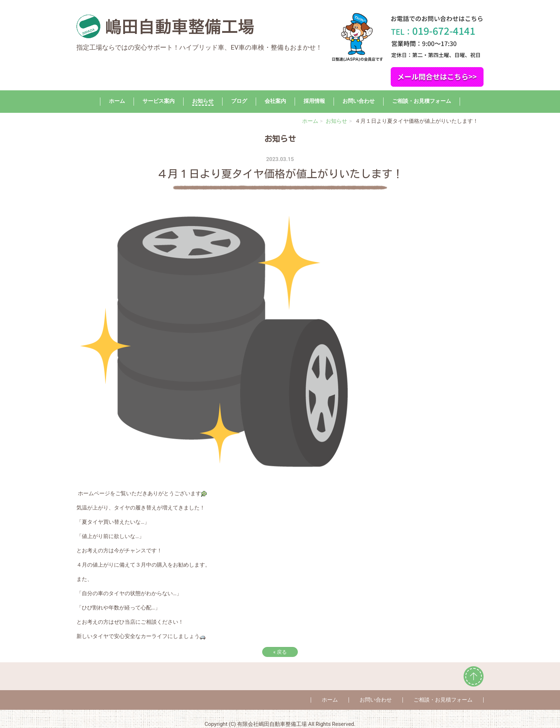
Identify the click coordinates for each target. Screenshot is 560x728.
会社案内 (275, 101)
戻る (280, 652)
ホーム (117, 101)
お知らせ (203, 101)
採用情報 (314, 101)
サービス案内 (159, 101)
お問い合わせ (359, 101)
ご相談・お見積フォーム (422, 101)
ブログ (239, 101)
